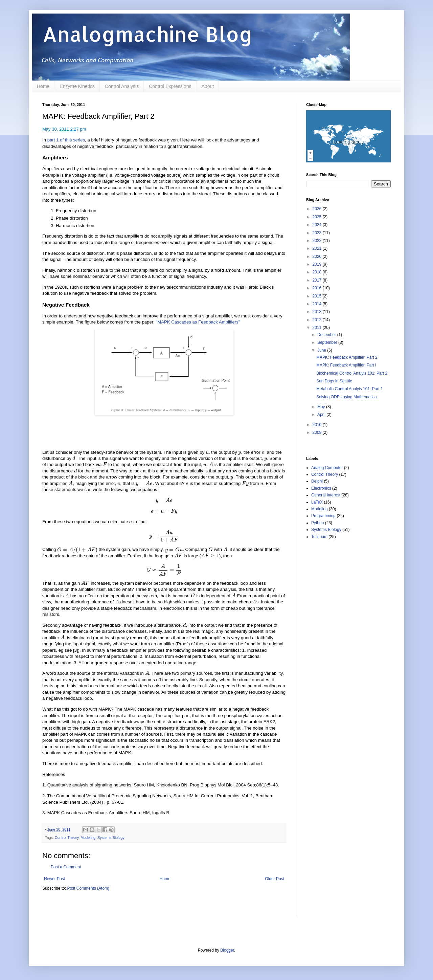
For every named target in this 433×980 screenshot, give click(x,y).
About (208, 86)
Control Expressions (170, 86)
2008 (318, 432)
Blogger (227, 950)
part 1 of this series (66, 140)
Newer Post (54, 879)
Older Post (275, 879)
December (327, 335)
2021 (318, 248)
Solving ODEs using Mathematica (347, 397)
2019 (318, 264)
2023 (318, 233)
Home (43, 86)
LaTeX (317, 502)
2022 (318, 241)
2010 (318, 425)
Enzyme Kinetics (77, 86)
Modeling (88, 838)
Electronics (321, 488)
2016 (318, 288)
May (322, 407)
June (322, 350)
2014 (318, 304)
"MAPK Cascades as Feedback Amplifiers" (198, 322)
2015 (318, 296)
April (322, 415)
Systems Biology (111, 838)
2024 (318, 225)
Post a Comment (66, 867)
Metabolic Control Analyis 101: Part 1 (350, 389)
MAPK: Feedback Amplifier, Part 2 (347, 357)
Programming (323, 516)
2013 (318, 312)
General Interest (326, 495)
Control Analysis (122, 86)
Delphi (317, 481)
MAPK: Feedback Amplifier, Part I (346, 365)
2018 (318, 272)
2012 (318, 320)
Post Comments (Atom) (88, 888)
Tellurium (319, 537)
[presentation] (207, 452)
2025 (318, 217)
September (328, 342)
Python (317, 523)
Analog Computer (327, 468)
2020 (318, 257)
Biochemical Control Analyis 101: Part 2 (352, 373)
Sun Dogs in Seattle (334, 381)
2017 (318, 280)
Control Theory (67, 838)
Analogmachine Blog (147, 34)
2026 (318, 209)
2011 (318, 328)
